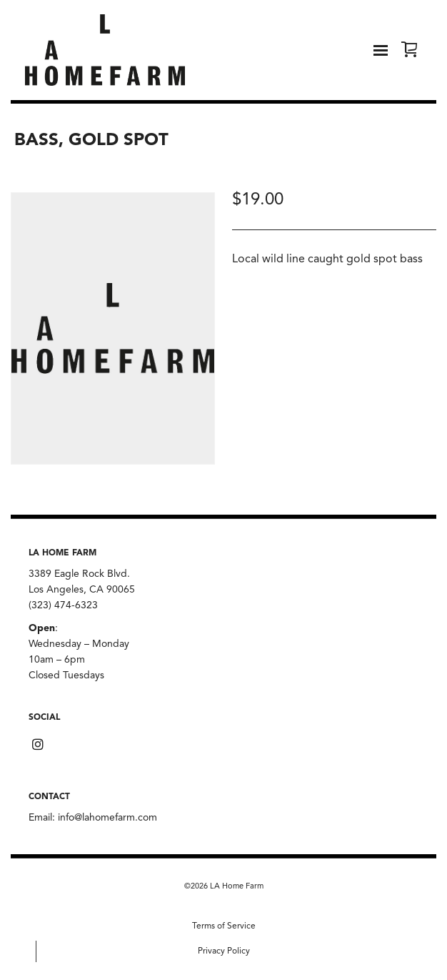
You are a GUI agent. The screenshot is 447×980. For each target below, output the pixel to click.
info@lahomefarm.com (107, 818)
